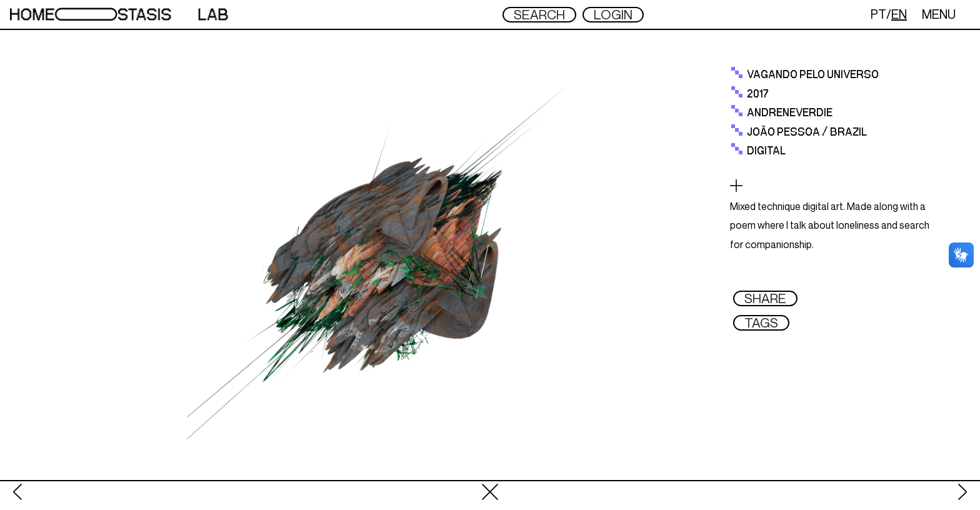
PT (878, 14)
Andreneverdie (790, 113)
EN (899, 14)
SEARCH (539, 15)
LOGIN (613, 15)
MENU (939, 14)
